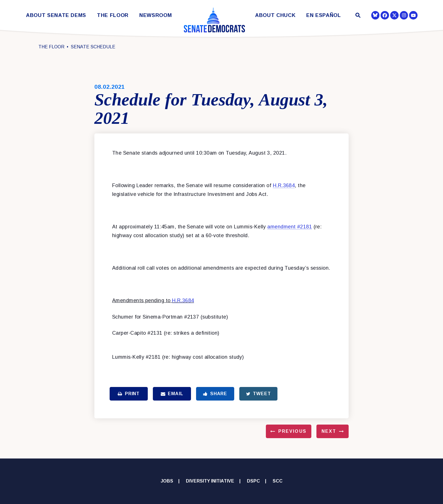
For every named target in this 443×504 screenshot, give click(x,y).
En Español (324, 15)
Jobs (167, 481)
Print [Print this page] (129, 394)
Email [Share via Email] (172, 394)
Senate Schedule (93, 47)
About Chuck (275, 15)
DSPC (253, 481)
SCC (278, 481)
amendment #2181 (290, 227)
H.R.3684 (284, 185)
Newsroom (156, 15)
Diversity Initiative (210, 481)
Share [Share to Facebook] (215, 394)
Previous (292, 431)
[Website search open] (358, 16)
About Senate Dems (56, 15)
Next (329, 431)
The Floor (113, 15)
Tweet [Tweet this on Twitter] (259, 394)
